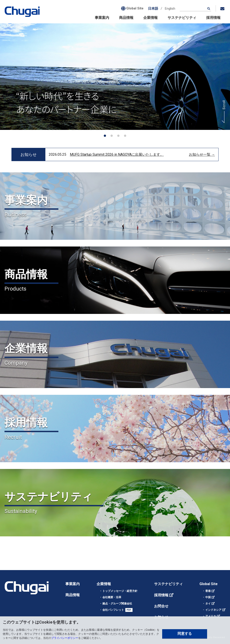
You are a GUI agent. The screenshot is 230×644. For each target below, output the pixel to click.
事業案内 (102, 18)
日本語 (153, 9)
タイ (208, 604)
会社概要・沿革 (112, 597)
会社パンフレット (113, 610)
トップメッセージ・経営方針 (120, 591)
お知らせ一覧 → (202, 154)
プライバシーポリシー (65, 638)
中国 (208, 597)
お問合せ (161, 606)
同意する (185, 634)
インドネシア (213, 610)
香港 (208, 591)
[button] (105, 136)
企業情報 (150, 18)
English (170, 9)
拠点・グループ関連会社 (117, 604)
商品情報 (126, 18)
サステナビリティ (182, 18)
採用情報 (213, 18)
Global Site (209, 584)
